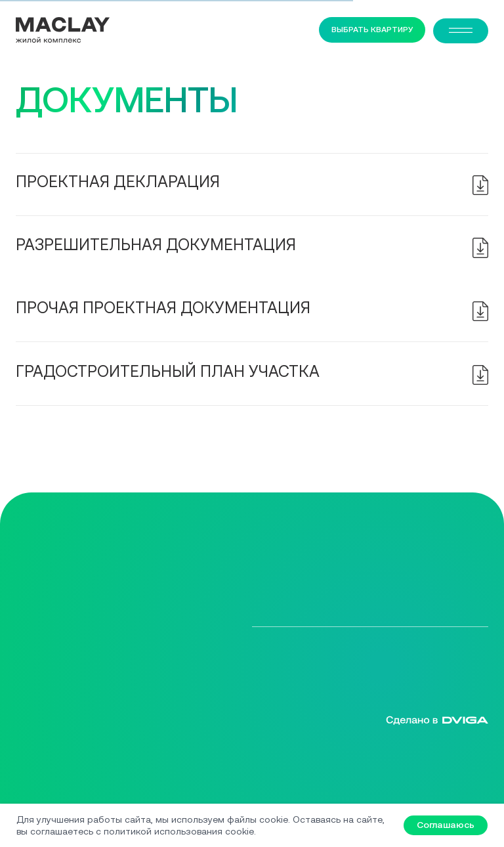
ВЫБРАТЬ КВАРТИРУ (372, 29)
